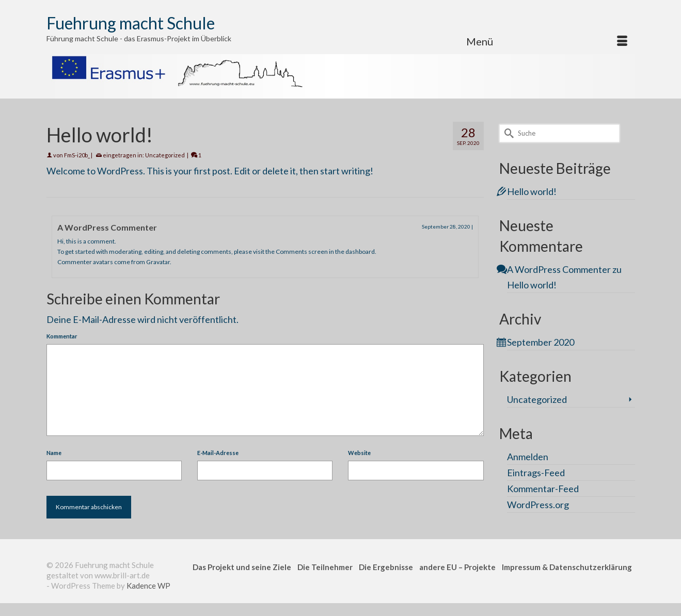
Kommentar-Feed (543, 489)
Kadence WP (148, 586)
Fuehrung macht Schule (131, 23)
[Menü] (547, 41)
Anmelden (528, 457)
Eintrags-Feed (536, 473)
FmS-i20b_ (77, 155)
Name (54, 453)
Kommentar (62, 336)
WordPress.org (538, 505)
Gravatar (158, 262)
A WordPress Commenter (107, 227)
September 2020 (541, 342)
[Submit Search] (507, 133)
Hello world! (532, 191)
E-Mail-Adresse (218, 453)
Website (359, 453)
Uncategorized (165, 155)
